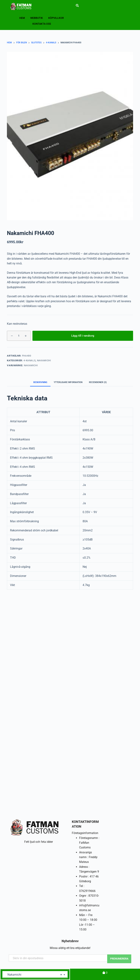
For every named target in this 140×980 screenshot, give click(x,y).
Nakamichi (44, 360)
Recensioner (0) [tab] (98, 382)
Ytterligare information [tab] (68, 382)
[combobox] (35, 975)
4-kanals (30, 360)
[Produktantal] (19, 336)
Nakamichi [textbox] (34, 975)
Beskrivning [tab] (40, 382)
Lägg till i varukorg (83, 336)
